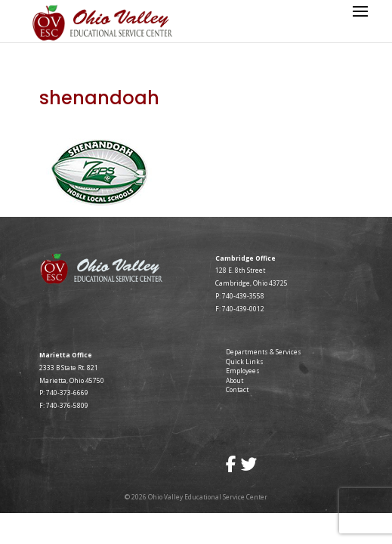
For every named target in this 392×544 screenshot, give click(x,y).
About (235, 380)
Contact (237, 389)
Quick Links (245, 362)
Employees (243, 371)
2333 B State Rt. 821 (69, 368)
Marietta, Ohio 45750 (72, 380)
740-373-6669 (67, 393)
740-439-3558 (242, 296)
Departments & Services (264, 352)
